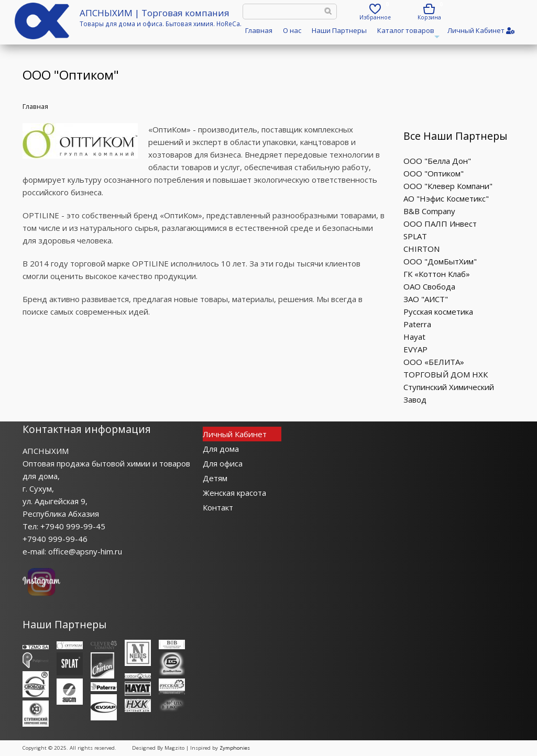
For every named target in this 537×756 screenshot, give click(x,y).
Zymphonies (235, 748)
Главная (259, 30)
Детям (215, 478)
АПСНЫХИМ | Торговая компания (155, 13)
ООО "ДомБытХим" (440, 261)
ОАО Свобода (429, 286)
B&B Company (429, 211)
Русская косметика (438, 312)
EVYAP (415, 349)
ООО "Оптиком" (434, 173)
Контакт (218, 507)
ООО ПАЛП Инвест (440, 224)
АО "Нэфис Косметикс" (446, 198)
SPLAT (415, 236)
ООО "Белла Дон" (437, 161)
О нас (292, 30)
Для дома (221, 449)
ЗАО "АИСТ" (426, 299)
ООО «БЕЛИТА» (434, 362)
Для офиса (223, 463)
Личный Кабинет (235, 434)
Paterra (417, 324)
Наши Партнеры (339, 30)
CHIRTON (421, 249)
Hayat (414, 337)
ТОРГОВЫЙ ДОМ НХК (446, 374)
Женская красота (234, 493)
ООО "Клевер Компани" (448, 186)
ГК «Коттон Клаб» (437, 274)
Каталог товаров (407, 34)
